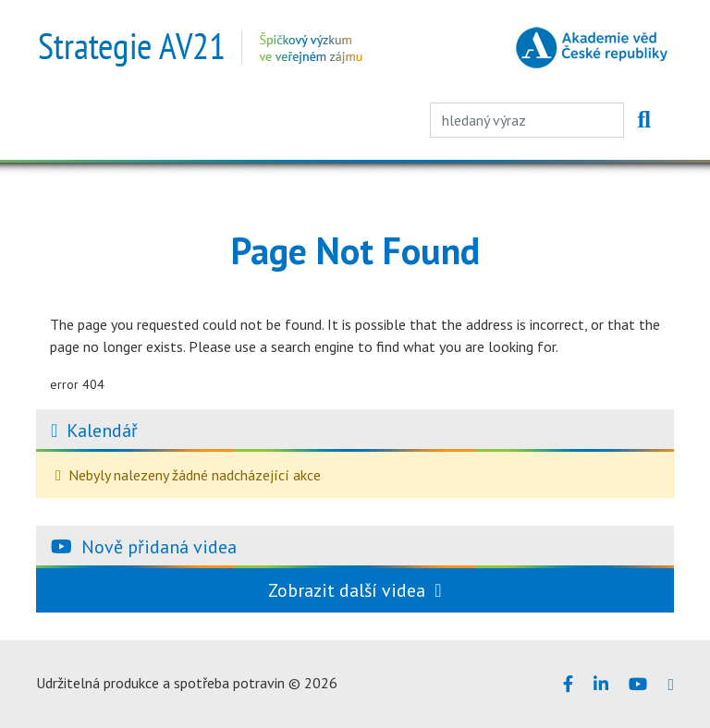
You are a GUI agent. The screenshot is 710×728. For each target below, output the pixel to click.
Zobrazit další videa (355, 590)
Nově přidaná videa (159, 547)
